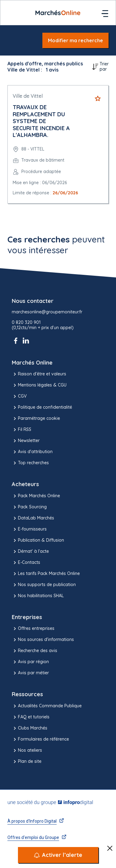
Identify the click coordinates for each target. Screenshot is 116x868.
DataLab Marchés (33, 518)
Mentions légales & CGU (39, 385)
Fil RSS (21, 430)
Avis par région (30, 662)
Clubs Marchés (30, 728)
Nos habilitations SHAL (38, 596)
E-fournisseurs (29, 529)
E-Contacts (26, 563)
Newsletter (26, 441)
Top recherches (30, 463)
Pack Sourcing (29, 507)
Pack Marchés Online (36, 496)
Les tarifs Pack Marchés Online (46, 574)
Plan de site (27, 762)
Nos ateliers (27, 750)
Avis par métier (30, 673)
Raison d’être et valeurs (39, 374)
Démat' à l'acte (30, 552)
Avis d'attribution (32, 452)
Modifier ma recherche (75, 40)
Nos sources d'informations (43, 640)
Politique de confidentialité (42, 407)
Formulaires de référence (40, 739)
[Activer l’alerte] (58, 855)
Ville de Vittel (28, 96)
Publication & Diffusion (38, 540)
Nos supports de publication (44, 585)
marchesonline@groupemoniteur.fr (47, 312)
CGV (19, 396)
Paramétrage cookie (36, 419)
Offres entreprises (33, 629)
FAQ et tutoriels (31, 717)
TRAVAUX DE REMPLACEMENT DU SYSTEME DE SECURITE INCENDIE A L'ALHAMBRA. (41, 121)
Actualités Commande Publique (47, 706)
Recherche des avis (34, 651)
